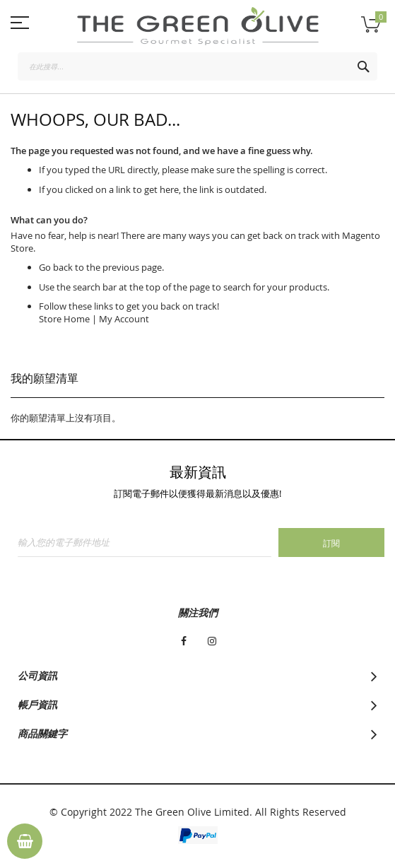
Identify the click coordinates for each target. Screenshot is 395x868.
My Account (124, 319)
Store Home (64, 319)
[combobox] (197, 66)
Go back (56, 267)
